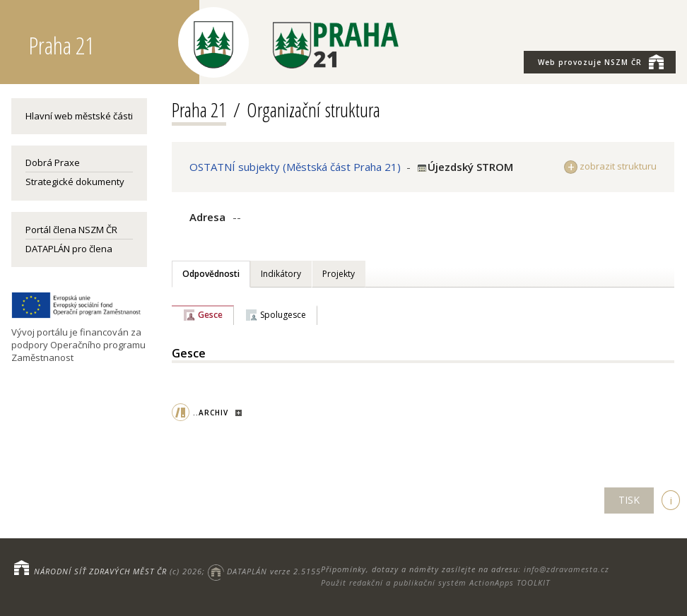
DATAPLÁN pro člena (69, 249)
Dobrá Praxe (53, 162)
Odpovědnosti (211, 274)
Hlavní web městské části (79, 116)
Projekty (339, 274)
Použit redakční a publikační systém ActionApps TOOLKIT (435, 582)
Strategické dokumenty (75, 182)
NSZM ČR (601, 61)
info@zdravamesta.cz (566, 569)
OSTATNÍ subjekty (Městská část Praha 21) (295, 167)
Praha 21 (199, 109)
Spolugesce (283, 315)
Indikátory (281, 274)
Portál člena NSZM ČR (71, 230)
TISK (629, 500)
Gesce (210, 315)
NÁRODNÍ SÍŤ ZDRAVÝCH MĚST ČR (100, 571)
